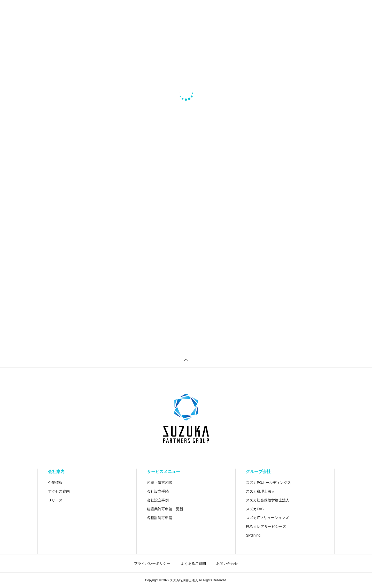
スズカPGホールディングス (268, 483)
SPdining (253, 535)
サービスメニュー (164, 472)
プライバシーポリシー (152, 563)
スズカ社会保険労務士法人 (268, 500)
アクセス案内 (59, 491)
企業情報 (55, 483)
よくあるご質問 (193, 563)
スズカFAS (255, 509)
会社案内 (56, 472)
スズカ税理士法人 (260, 491)
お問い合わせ (227, 563)
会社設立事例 (158, 500)
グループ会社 (258, 472)
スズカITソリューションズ (267, 518)
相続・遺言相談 (160, 483)
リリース (55, 500)
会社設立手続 (158, 491)
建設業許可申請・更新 (165, 509)
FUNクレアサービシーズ (266, 526)
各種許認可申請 (160, 518)
